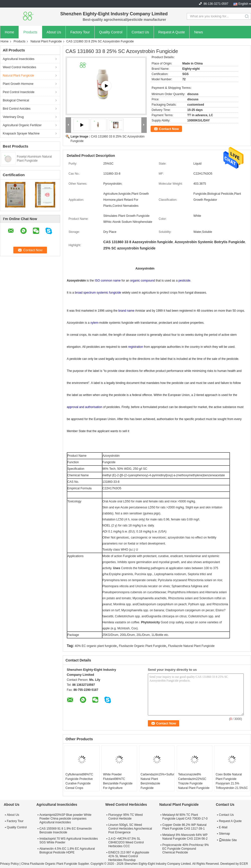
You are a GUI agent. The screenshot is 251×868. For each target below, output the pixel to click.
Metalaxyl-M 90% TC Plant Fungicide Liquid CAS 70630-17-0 (185, 817)
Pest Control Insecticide (19, 92)
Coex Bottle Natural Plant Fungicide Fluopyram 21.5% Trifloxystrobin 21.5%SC (232, 781)
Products (30, 32)
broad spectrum (85, 293)
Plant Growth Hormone (18, 84)
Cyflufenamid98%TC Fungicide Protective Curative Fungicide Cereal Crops (79, 781)
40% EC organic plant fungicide (96, 646)
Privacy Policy (9, 864)
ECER (244, 864)
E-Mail (223, 827)
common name (111, 281)
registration (136, 347)
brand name (126, 311)
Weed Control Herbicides (19, 67)
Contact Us (140, 32)
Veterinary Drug (13, 117)
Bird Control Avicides (17, 109)
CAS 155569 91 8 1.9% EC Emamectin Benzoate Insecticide (66, 830)
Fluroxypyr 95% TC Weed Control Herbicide (125, 817)
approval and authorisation (84, 407)
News (198, 32)
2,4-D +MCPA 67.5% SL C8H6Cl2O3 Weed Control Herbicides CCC (126, 842)
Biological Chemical (16, 100)
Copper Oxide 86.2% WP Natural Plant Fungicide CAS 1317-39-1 (184, 827)
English (243, 4)
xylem (94, 323)
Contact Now (169, 129)
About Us (54, 32)
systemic (103, 293)
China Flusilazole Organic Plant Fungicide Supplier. (56, 864)
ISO (97, 281)
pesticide (184, 281)
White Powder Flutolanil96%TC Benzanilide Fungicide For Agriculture (118, 781)
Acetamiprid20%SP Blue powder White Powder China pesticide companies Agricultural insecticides (65, 819)
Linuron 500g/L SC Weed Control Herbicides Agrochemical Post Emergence (130, 829)
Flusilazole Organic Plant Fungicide (143, 646)
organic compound (142, 281)
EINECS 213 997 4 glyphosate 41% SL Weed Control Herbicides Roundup (129, 856)
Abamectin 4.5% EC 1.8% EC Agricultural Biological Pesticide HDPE (67, 851)
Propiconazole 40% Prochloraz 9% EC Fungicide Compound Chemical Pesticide (186, 849)
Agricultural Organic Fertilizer (22, 125)
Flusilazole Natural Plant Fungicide (191, 646)
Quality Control (111, 32)
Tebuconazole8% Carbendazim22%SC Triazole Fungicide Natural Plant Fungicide (194, 781)
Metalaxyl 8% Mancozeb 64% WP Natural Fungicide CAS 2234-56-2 (185, 837)
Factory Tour (80, 32)
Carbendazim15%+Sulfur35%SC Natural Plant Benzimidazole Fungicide (158, 781)
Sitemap (224, 834)
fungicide (115, 293)
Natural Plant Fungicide (46, 41)
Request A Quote (172, 32)
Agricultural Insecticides (19, 59)
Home (9, 32)
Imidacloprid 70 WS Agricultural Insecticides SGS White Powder (69, 841)
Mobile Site (228, 840)
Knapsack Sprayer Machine (21, 133)
